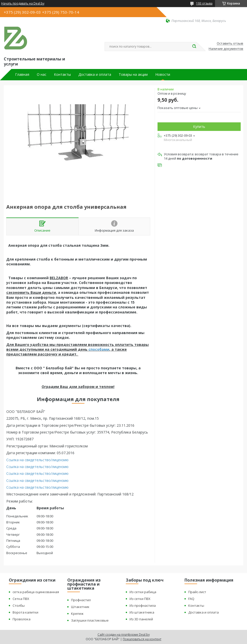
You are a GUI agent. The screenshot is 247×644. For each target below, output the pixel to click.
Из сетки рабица (143, 592)
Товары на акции (133, 75)
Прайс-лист (197, 592)
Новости (163, 75)
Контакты (62, 75)
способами (99, 349)
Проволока (22, 619)
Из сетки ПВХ (140, 599)
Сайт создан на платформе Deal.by (124, 635)
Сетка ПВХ (21, 599)
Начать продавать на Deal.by (23, 4)
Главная (22, 75)
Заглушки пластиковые (90, 620)
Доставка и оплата (95, 75)
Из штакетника (142, 612)
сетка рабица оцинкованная (36, 592)
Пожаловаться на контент (142, 639)
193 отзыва (204, 3)
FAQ (191, 599)
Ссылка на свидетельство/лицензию (37, 460)
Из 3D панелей (141, 619)
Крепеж (77, 614)
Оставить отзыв (230, 44)
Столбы (19, 605)
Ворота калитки (25, 612)
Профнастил (81, 600)
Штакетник (80, 607)
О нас (42, 75)
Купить (199, 127)
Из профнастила (143, 605)
